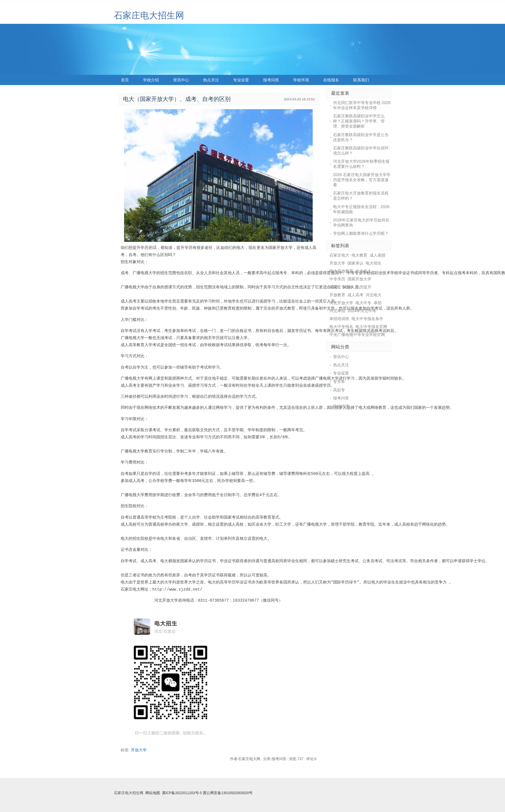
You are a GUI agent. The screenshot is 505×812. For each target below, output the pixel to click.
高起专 (339, 390)
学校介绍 (151, 80)
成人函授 (378, 255)
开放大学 (139, 750)
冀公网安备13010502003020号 (228, 793)
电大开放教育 (341, 271)
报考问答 (271, 80)
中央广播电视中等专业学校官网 (357, 335)
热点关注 (211, 80)
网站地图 (153, 793)
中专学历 (337, 279)
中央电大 (363, 271)
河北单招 (337, 311)
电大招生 (374, 263)
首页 (125, 80)
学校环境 (301, 80)
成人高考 (355, 295)
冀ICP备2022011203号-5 (182, 793)
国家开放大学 (359, 279)
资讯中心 (181, 80)
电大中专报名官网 (371, 327)
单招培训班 (339, 319)
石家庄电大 (339, 255)
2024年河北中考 (362, 311)
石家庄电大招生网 (149, 15)
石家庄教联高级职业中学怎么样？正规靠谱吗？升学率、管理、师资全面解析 (359, 121)
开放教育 (337, 295)
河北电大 (374, 295)
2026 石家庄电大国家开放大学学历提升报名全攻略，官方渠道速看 (362, 180)
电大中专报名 (341, 327)
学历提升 (363, 287)
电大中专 (363, 303)
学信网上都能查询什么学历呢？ (361, 233)
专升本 (339, 382)
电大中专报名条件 (367, 319)
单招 (378, 303)
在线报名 (331, 80)
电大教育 (359, 255)
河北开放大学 (341, 303)
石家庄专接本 (341, 287)
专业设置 (241, 80)
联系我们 (361, 80)
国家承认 (355, 263)
